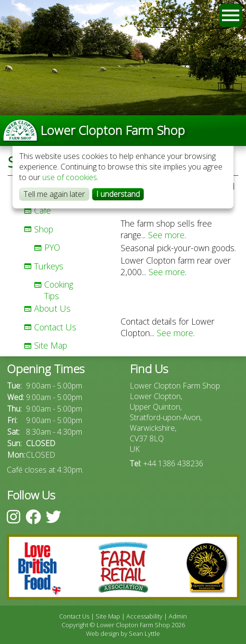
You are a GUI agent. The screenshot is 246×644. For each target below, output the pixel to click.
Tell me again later (54, 194)
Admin (178, 616)
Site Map (51, 345)
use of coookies (70, 177)
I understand (118, 194)
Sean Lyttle (144, 633)
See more (166, 235)
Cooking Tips (59, 290)
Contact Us (55, 327)
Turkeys (49, 266)
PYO (52, 247)
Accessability (144, 616)
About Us (52, 308)
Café (43, 210)
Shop (44, 229)
